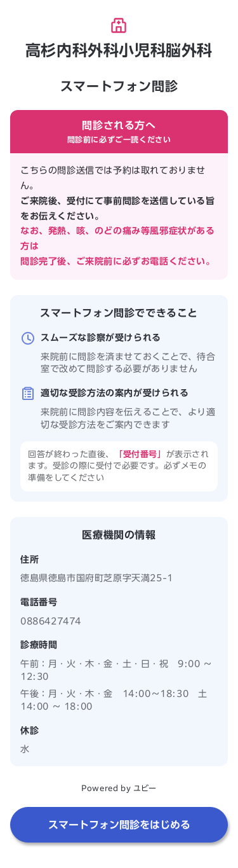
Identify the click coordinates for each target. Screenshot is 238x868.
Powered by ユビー (119, 788)
